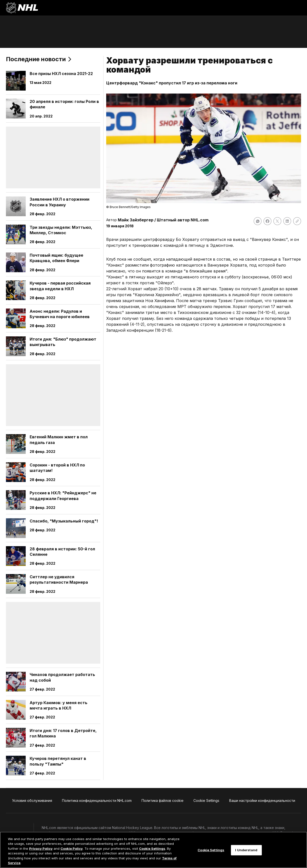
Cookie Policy (72, 849)
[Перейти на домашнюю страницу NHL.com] (22, 8)
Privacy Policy (41, 849)
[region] (153, 850)
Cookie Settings (152, 849)
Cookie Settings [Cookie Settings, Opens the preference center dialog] (211, 850)
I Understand (246, 850)
